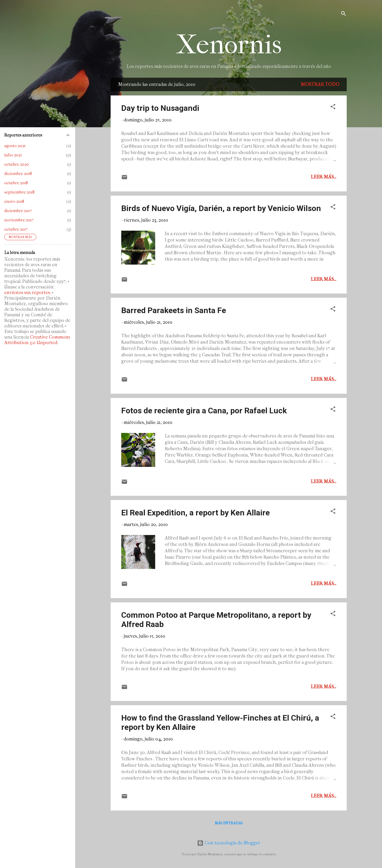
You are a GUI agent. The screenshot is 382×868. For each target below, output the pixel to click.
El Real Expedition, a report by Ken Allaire (196, 513)
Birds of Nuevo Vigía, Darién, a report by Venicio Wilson (221, 208)
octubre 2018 (16, 183)
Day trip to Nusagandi (160, 108)
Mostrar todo (320, 84)
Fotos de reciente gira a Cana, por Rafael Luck (204, 411)
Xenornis (229, 45)
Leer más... (323, 177)
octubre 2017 (16, 229)
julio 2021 (13, 155)
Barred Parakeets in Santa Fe (174, 310)
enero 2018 (14, 201)
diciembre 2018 (18, 174)
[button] (333, 108)
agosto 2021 (15, 146)
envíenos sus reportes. (27, 293)
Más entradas (229, 823)
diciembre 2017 (18, 211)
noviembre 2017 (19, 220)
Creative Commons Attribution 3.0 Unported (37, 340)
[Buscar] (344, 14)
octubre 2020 (17, 164)
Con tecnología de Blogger (229, 843)
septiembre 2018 (19, 192)
